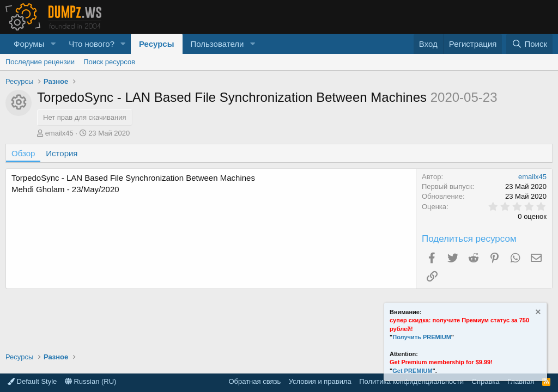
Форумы (29, 44)
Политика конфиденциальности (411, 381)
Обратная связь (254, 381)
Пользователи (217, 44)
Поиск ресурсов (109, 62)
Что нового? (92, 44)
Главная (521, 381)
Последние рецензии (40, 62)
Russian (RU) (91, 381)
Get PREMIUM (412, 371)
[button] (53, 44)
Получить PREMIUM (422, 337)
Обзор (23, 153)
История (62, 153)
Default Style (32, 381)
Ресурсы (157, 44)
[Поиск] (529, 44)
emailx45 (59, 133)
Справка (486, 381)
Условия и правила (320, 381)
